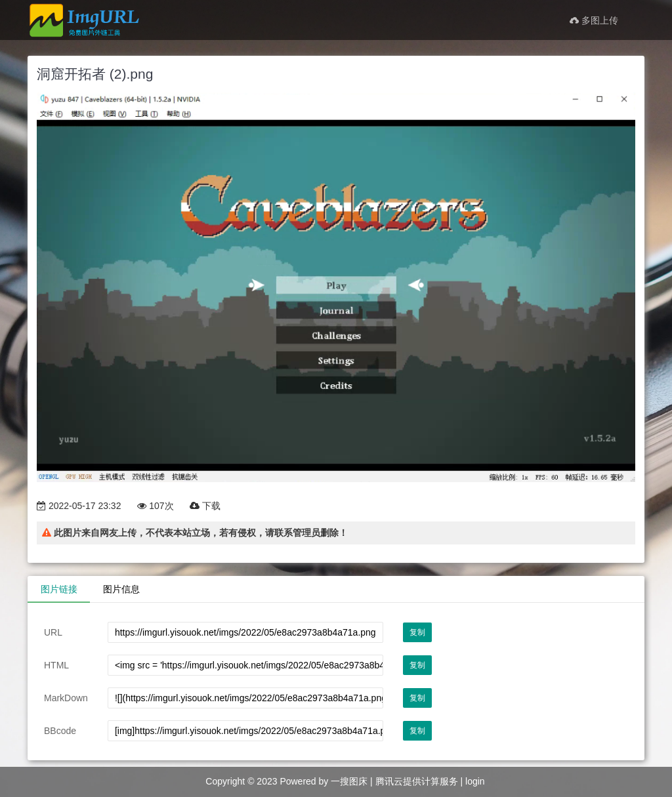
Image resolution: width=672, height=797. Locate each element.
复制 (417, 632)
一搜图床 (349, 781)
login (475, 781)
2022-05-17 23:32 (79, 506)
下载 (205, 506)
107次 (155, 506)
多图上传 (594, 20)
